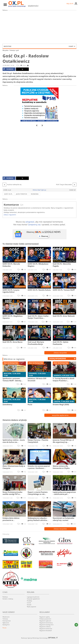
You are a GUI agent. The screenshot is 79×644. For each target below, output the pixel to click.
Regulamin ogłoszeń (45, 621)
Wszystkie (38, 46)
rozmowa (35, 194)
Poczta (4, 628)
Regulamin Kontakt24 (46, 631)
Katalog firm (6, 625)
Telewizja (13, 50)
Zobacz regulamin (10, 215)
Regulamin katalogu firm (46, 625)
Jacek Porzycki (22, 194)
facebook (8, 69)
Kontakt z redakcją (8, 599)
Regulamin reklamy (45, 627)
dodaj (58, 359)
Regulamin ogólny (45, 617)
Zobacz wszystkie (60, 353)
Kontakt (29, 605)
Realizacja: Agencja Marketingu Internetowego (39, 638)
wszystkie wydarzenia (60, 415)
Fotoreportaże (7, 621)
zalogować (30, 222)
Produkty (29, 601)
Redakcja (5, 597)
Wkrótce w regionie (14, 359)
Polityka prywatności (45, 619)
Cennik (29, 603)
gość (18, 50)
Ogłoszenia (6, 623)
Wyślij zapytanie (32, 607)
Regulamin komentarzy (46, 623)
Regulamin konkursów (46, 629)
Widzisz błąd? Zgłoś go (39, 190)
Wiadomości (6, 617)
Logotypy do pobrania (33, 597)
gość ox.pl (8, 194)
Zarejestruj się (34, 225)
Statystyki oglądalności (33, 599)
